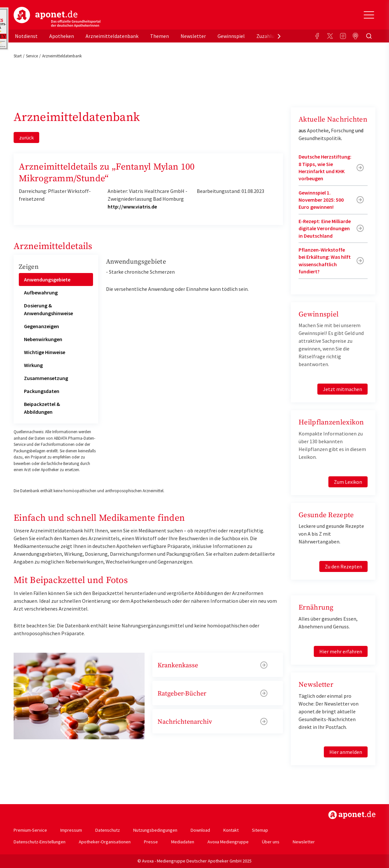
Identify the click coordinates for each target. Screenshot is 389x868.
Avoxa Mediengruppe (228, 842)
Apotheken (62, 36)
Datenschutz (108, 830)
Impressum (71, 830)
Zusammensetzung (46, 378)
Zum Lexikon (348, 482)
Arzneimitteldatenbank (112, 36)
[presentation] (279, 36)
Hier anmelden (346, 752)
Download (200, 830)
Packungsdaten (42, 391)
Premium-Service (30, 830)
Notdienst (26, 36)
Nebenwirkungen (43, 339)
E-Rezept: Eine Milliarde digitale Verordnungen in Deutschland (325, 228)
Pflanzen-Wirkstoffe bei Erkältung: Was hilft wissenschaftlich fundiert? (325, 261)
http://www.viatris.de (132, 207)
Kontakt (231, 830)
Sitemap (260, 830)
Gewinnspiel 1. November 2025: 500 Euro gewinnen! (321, 200)
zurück (26, 137)
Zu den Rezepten (343, 566)
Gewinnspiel (231, 36)
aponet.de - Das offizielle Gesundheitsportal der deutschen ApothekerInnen (57, 17)
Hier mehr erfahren (341, 651)
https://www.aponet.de (352, 815)
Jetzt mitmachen (342, 389)
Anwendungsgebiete (47, 279)
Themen (159, 36)
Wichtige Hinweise (45, 352)
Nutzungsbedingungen (155, 830)
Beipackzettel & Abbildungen (42, 408)
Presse (151, 842)
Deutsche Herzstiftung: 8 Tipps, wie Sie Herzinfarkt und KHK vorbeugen (325, 167)
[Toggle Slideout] (369, 15)
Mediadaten (183, 842)
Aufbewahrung (41, 292)
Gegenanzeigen (41, 326)
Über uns (271, 842)
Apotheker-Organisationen (105, 842)
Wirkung (33, 365)
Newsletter (193, 36)
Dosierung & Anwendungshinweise (48, 309)
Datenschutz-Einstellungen (40, 842)
